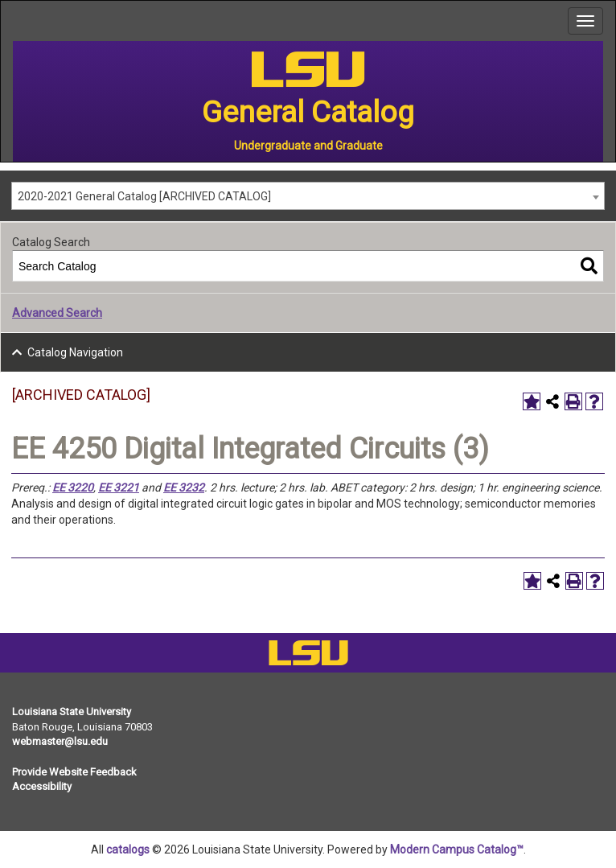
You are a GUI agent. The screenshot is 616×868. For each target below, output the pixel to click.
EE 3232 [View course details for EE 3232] (184, 487)
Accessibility (42, 786)
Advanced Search (57, 313)
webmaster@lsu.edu (60, 741)
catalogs (128, 849)
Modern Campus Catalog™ (457, 849)
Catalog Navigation (75, 352)
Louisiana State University (72, 712)
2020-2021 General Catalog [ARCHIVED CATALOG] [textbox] (144, 196)
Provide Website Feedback (74, 772)
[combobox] (308, 196)
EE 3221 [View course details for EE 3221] (119, 487)
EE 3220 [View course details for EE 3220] (73, 487)
